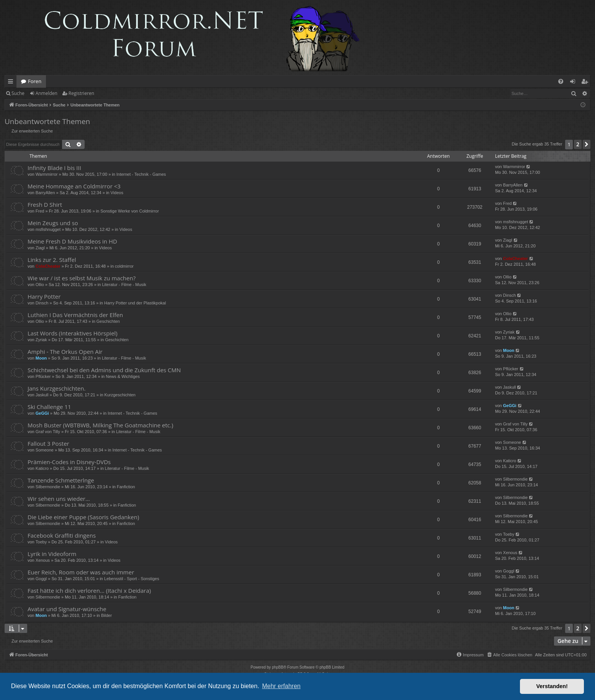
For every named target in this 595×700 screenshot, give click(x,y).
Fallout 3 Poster (48, 443)
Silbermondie (48, 487)
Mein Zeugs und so (53, 223)
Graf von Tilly (48, 432)
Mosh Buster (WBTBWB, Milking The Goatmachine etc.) (100, 425)
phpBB (278, 667)
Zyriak (41, 340)
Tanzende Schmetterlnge (61, 480)
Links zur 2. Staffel (52, 260)
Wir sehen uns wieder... (59, 499)
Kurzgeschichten (120, 395)
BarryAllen (45, 193)
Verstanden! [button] (552, 686)
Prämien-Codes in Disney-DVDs (69, 462)
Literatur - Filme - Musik (124, 285)
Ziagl (40, 248)
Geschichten (108, 321)
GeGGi (42, 413)
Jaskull (42, 395)
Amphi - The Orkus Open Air (65, 352)
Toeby (41, 542)
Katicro (42, 468)
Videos (117, 193)
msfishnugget (48, 229)
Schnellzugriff (12, 83)
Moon (41, 358)
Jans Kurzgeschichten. (56, 388)
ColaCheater (48, 266)
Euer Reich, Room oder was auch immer (81, 572)
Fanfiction (126, 487)
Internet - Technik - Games (141, 174)
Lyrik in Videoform (52, 554)
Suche (18, 93)
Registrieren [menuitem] (586, 83)
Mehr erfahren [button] (281, 686)
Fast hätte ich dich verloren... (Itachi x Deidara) (89, 590)
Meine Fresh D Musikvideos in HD (72, 241)
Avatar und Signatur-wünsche (67, 609)
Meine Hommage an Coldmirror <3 (74, 186)
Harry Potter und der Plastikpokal (135, 303)
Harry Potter (44, 296)
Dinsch (42, 303)
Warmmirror (47, 174)
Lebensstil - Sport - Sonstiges (132, 579)
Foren (35, 81)
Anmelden (47, 93)
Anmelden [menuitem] (575, 83)
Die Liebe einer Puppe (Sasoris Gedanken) (83, 517)
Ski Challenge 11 (49, 407)
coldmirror (124, 266)
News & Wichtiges (123, 376)
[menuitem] (561, 81)
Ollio (40, 285)
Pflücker (43, 376)
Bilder (106, 615)
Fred (40, 211)
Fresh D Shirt (45, 204)
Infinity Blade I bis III (54, 168)
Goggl (41, 579)
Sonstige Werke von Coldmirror (130, 211)
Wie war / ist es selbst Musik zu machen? (82, 278)
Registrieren (81, 93)
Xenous (43, 560)
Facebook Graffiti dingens (62, 535)
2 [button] (578, 144)
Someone (45, 450)
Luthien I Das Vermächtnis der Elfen (75, 315)
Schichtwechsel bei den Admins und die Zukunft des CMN (104, 370)
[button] (587, 144)
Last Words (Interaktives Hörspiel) (73, 333)
